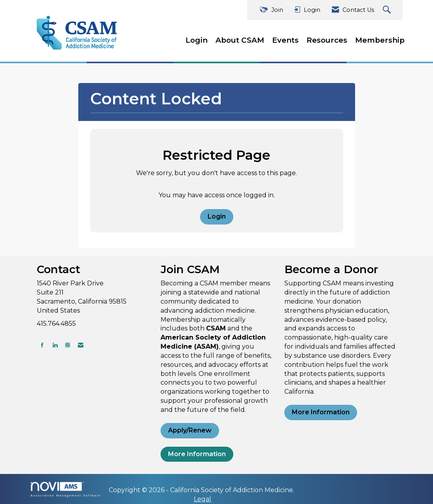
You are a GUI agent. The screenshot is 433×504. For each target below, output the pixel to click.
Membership (380, 40)
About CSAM (240, 40)
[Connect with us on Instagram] (68, 345)
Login (197, 40)
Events (285, 40)
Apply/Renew (190, 430)
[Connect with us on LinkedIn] (55, 345)
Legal (202, 499)
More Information (197, 454)
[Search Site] (388, 10)
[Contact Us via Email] (81, 345)
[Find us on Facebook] (42, 345)
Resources (327, 40)
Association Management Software (66, 489)
